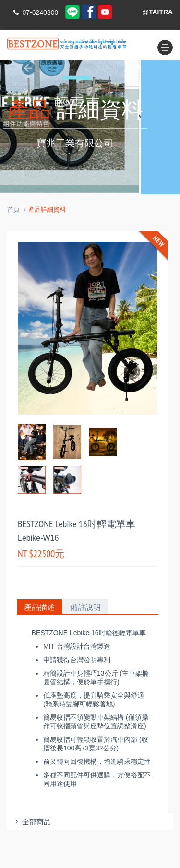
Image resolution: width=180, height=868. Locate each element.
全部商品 (31, 822)
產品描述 (39, 607)
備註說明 (85, 607)
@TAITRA (157, 12)
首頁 (13, 209)
